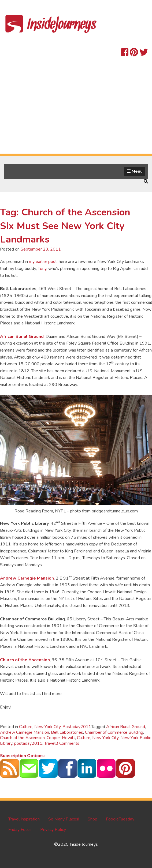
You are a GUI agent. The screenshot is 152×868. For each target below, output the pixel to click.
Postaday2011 (77, 727)
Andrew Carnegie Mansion (27, 578)
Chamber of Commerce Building (114, 732)
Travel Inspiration (24, 819)
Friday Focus (20, 830)
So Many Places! (64, 819)
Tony (42, 269)
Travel (50, 743)
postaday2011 (28, 743)
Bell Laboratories (67, 732)
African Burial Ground (22, 337)
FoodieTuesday (120, 819)
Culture (26, 727)
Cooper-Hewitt (61, 738)
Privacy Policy (53, 830)
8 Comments (67, 743)
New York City (47, 727)
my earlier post (43, 262)
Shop (92, 819)
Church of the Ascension (25, 660)
